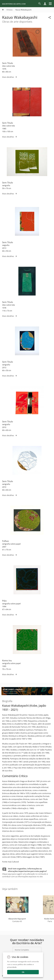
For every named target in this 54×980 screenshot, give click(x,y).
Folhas (5, 541)
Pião (4, 601)
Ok (23, 972)
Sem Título (8, 63)
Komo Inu (7, 660)
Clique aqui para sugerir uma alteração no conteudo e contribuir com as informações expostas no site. (25, 873)
